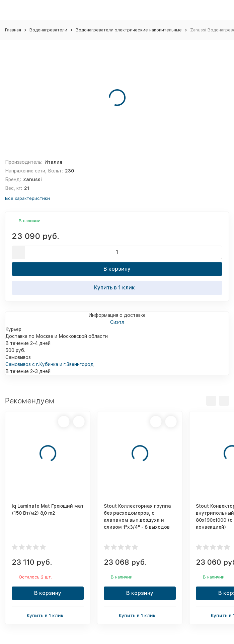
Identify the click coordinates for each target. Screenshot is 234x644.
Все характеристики (27, 198)
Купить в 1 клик (117, 287)
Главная (13, 30)
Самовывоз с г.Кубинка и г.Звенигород (50, 364)
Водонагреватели (48, 30)
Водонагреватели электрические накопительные (129, 30)
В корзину (117, 269)
